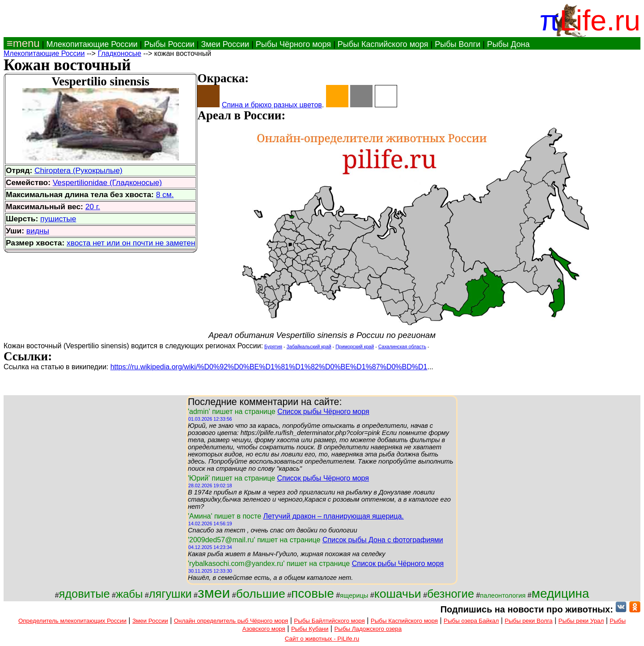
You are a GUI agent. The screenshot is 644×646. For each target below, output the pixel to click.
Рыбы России (169, 44)
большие (261, 594)
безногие (451, 594)
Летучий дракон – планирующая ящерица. (333, 516)
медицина (560, 593)
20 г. (93, 207)
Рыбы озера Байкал (471, 621)
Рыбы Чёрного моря (293, 44)
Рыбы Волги (458, 44)
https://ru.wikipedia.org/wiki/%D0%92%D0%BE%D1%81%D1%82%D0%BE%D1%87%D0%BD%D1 (269, 367)
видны (38, 231)
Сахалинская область (402, 346)
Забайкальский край (309, 346)
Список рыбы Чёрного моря (323, 412)
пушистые (58, 219)
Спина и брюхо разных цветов (272, 105)
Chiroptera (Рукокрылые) (78, 170)
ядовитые (85, 594)
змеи (214, 593)
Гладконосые (119, 53)
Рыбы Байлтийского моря (329, 621)
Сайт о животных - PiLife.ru (322, 639)
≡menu (22, 43)
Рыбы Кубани (310, 629)
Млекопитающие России (92, 44)
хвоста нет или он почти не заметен (131, 243)
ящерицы (354, 595)
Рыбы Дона (508, 44)
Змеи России (225, 44)
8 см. (165, 194)
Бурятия (273, 346)
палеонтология (503, 595)
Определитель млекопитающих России (72, 621)
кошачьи (398, 594)
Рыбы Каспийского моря (383, 44)
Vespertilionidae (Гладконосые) (107, 182)
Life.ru (600, 20)
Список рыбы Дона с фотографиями (383, 540)
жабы (129, 594)
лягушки (170, 594)
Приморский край (355, 346)
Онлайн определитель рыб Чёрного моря (231, 621)
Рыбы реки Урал (581, 621)
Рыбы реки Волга (529, 621)
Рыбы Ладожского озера (368, 629)
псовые (313, 593)
